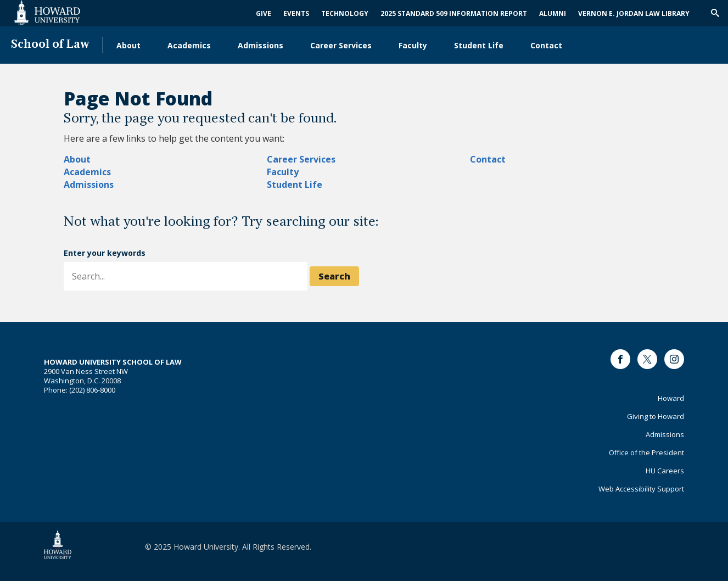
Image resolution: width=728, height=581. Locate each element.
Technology (345, 13)
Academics (189, 45)
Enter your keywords (105, 253)
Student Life (479, 45)
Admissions (261, 45)
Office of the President (646, 452)
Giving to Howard (656, 416)
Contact (546, 45)
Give (264, 13)
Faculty (413, 45)
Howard (671, 398)
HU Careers (665, 471)
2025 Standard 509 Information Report (454, 13)
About (128, 45)
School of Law (50, 45)
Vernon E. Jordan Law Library (634, 13)
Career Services (341, 45)
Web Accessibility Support (641, 489)
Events (296, 13)
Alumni (553, 13)
